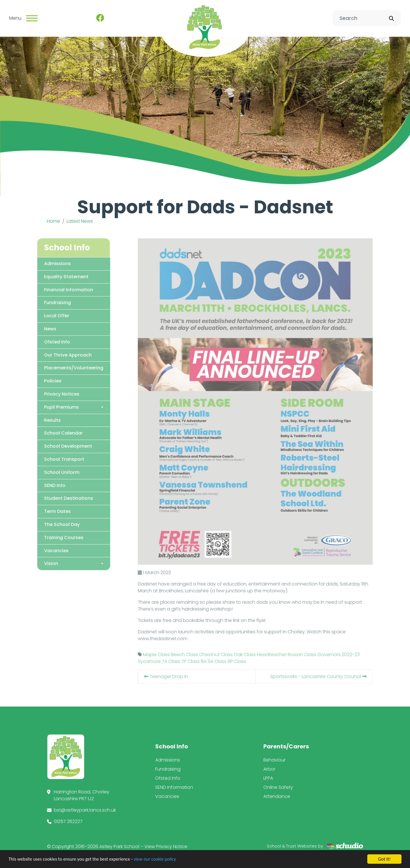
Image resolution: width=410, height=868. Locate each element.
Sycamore (159, 661)
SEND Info (45, 485)
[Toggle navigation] (32, 18)
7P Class (200, 661)
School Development (59, 446)
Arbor (269, 769)
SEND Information (174, 787)
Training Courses (54, 537)
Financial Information (59, 289)
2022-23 (360, 654)
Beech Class (194, 654)
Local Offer (47, 316)
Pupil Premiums (52, 407)
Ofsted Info (48, 342)
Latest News (80, 221)
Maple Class (166, 654)
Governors (338, 654)
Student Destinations (59, 498)
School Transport (55, 459)
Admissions (48, 263)
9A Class (226, 661)
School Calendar (54, 433)
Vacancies (47, 550)
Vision (42, 563)
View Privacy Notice (166, 846)
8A (213, 661)
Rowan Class (311, 654)
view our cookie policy (159, 860)
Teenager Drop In (175, 676)
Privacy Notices (52, 394)
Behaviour (274, 760)
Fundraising (48, 303)
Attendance (277, 796)
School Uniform (52, 472)
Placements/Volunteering (64, 368)
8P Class (246, 661)
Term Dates (48, 511)
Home (54, 221)
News (41, 328)
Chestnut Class (225, 654)
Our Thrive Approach (59, 355)
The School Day (53, 524)
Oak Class (254, 654)
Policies (43, 381)
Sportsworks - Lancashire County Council (328, 676)
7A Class (180, 661)
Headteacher (281, 654)
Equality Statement (57, 276)
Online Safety (278, 787)
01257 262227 (68, 821)
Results (43, 420)
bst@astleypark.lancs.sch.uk (85, 810)
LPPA (268, 778)
